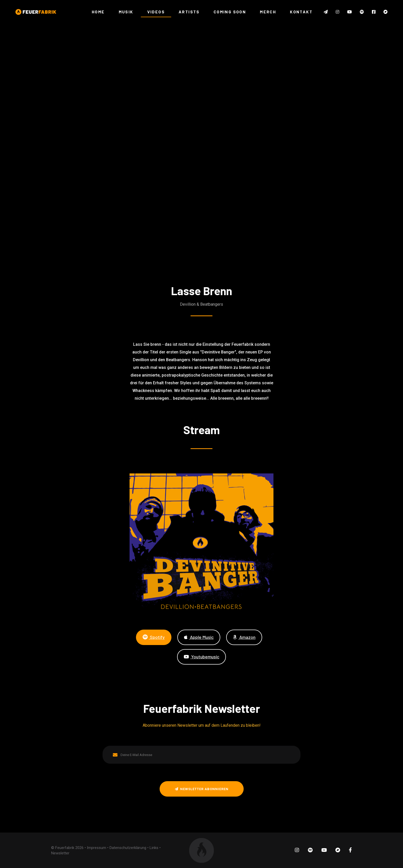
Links (154, 847)
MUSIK (126, 12)
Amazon (244, 637)
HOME (98, 12)
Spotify (154, 637)
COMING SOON (230, 12)
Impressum (97, 847)
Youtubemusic (201, 656)
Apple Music (199, 637)
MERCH (268, 12)
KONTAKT (301, 12)
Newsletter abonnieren (202, 789)
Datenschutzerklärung (128, 847)
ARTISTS (189, 12)
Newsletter (60, 853)
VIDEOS (156, 12)
